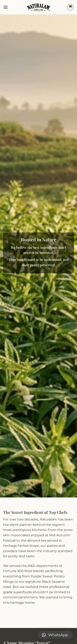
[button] (55, 635)
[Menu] (6, 7)
